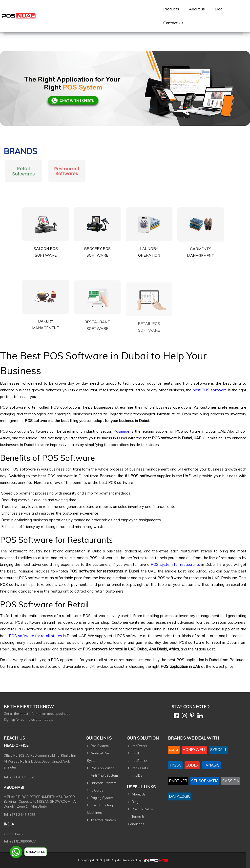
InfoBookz (139, 761)
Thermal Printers (103, 820)
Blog (219, 9)
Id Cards (97, 790)
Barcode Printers (104, 783)
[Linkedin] (199, 716)
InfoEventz (140, 746)
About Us (139, 794)
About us (197, 9)
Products (171, 9)
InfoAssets (140, 768)
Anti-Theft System (104, 775)
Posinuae (121, 431)
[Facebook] (175, 716)
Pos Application (103, 768)
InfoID (136, 753)
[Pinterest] (191, 716)
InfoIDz (137, 775)
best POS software (210, 390)
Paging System (102, 798)
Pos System (100, 746)
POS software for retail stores (35, 636)
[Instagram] (183, 716)
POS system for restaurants (175, 564)
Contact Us (173, 23)
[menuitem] (171, 9)
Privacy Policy (142, 809)
